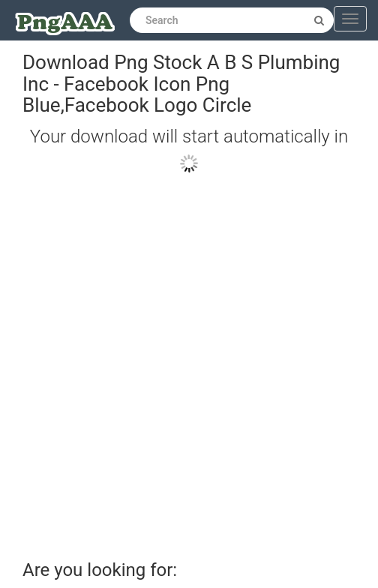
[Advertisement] (178, 360)
